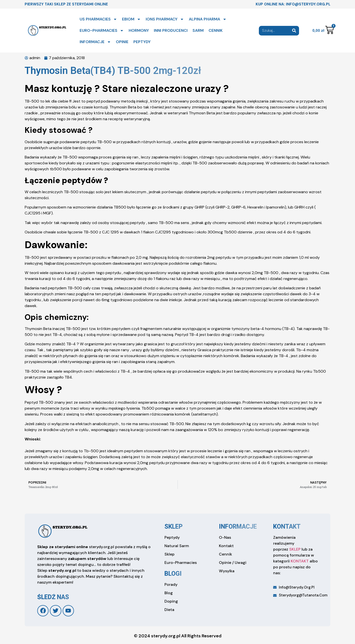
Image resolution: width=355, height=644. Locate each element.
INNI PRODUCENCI (171, 30)
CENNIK (216, 30)
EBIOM (131, 19)
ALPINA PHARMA (208, 19)
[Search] (294, 31)
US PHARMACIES (98, 19)
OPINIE (122, 42)
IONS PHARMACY (165, 19)
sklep (174, 527)
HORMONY (139, 30)
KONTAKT (300, 561)
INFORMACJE (95, 42)
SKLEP (295, 549)
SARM (198, 30)
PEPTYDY (142, 42)
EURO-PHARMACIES (102, 31)
